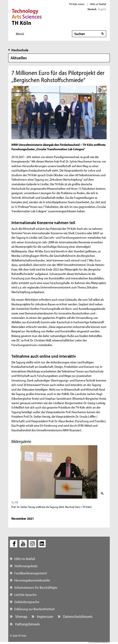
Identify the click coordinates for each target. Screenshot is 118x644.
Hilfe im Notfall (98, 4)
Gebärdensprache (27, 602)
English (102, 9)
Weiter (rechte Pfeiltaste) (105, 472)
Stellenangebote (26, 566)
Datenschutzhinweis (77, 616)
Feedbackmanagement (31, 573)
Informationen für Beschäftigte (36, 587)
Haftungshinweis (27, 624)
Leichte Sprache (25, 595)
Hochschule (20, 50)
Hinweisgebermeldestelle (32, 580)
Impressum (45, 616)
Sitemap (21, 616)
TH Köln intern (77, 4)
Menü (20, 34)
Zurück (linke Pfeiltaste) (13, 472)
